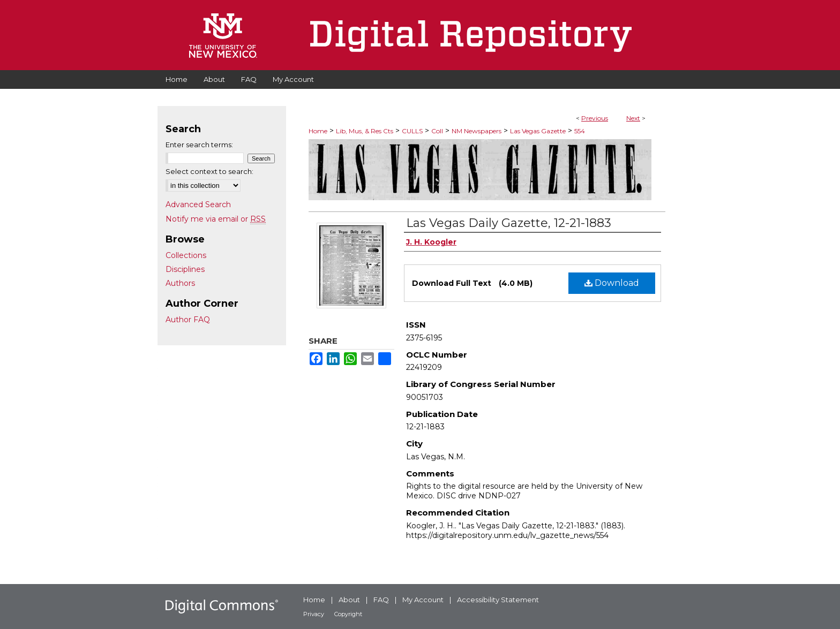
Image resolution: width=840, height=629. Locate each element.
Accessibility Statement (498, 600)
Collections (186, 255)
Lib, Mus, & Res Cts (365, 131)
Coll (437, 131)
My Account (423, 600)
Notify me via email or (216, 219)
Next (633, 118)
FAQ (381, 600)
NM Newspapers (477, 131)
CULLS (412, 131)
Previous (595, 118)
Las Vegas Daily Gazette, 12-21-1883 (509, 223)
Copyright (348, 614)
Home (318, 131)
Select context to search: (209, 171)
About (349, 600)
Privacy (314, 614)
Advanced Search (198, 204)
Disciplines (185, 269)
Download (612, 283)
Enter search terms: (199, 145)
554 (580, 131)
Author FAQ (188, 320)
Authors (180, 283)
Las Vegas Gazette (538, 131)
